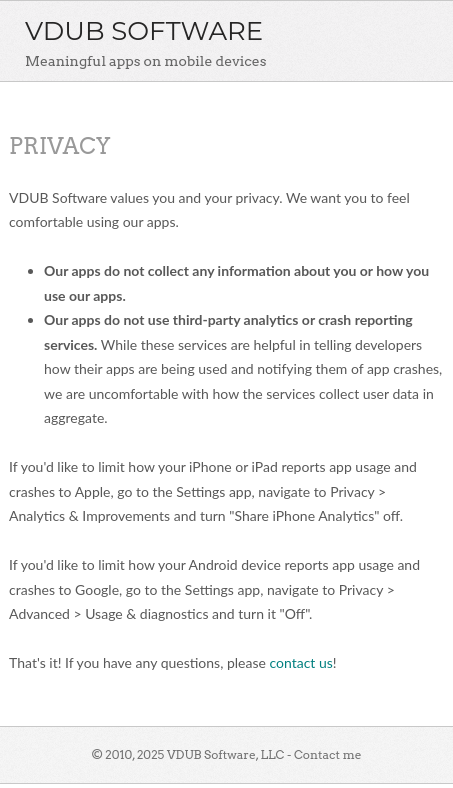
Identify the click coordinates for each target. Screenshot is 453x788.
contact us (300, 662)
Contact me (328, 754)
